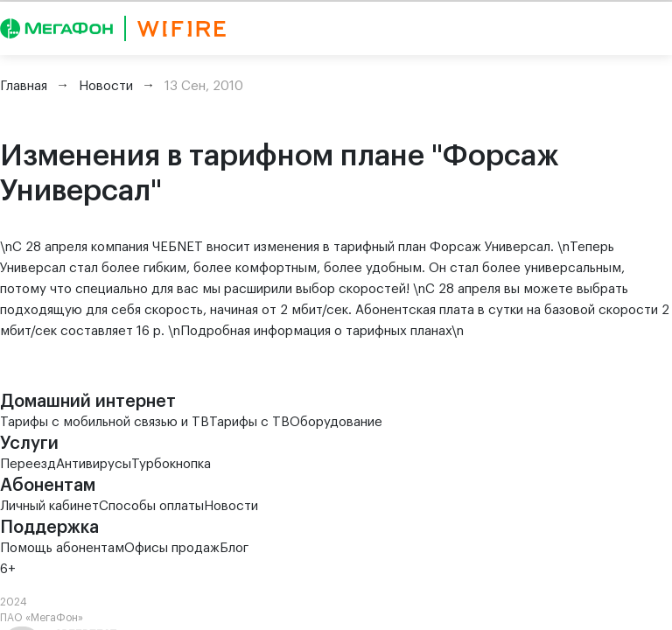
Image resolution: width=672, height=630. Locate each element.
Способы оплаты (151, 506)
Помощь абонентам (62, 548)
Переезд (28, 464)
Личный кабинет (49, 506)
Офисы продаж (172, 548)
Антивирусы (94, 464)
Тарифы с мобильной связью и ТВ (105, 422)
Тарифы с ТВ (249, 422)
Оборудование (336, 422)
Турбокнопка (171, 464)
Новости (231, 506)
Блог (234, 548)
